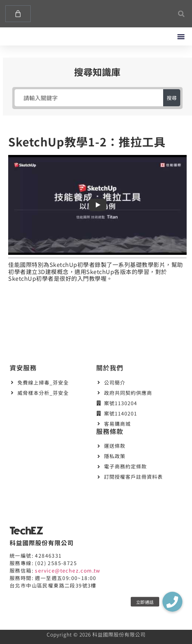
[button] (181, 14)
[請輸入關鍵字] (89, 98)
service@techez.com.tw (68, 570)
